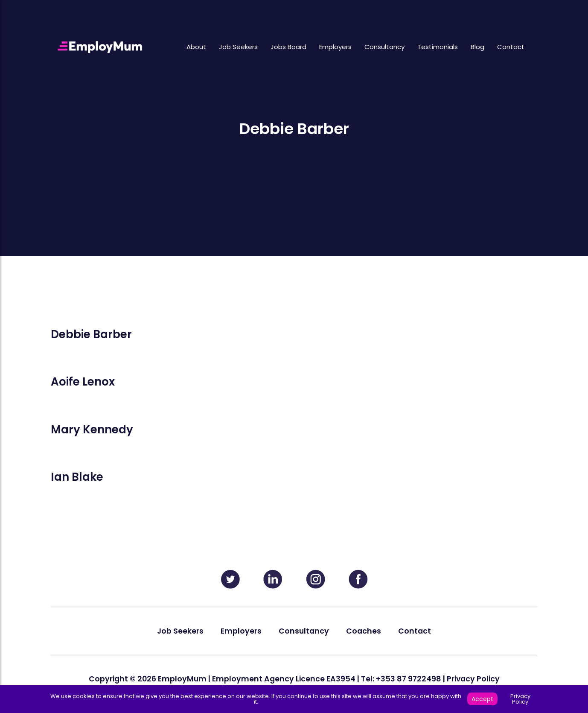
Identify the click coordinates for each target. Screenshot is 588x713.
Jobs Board (288, 47)
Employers (335, 47)
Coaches (364, 631)
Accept (482, 699)
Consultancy (384, 47)
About (196, 47)
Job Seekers (238, 47)
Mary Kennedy (92, 430)
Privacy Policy (473, 679)
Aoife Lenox (83, 382)
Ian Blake (77, 477)
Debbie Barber (91, 334)
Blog (477, 47)
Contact (511, 47)
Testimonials (438, 47)
